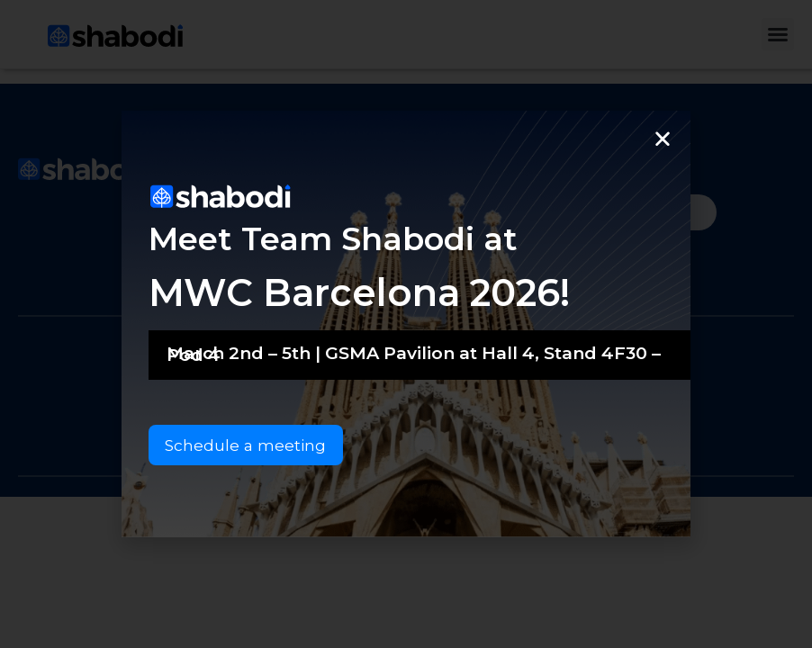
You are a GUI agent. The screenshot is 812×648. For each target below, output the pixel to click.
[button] (663, 138)
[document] (406, 324)
